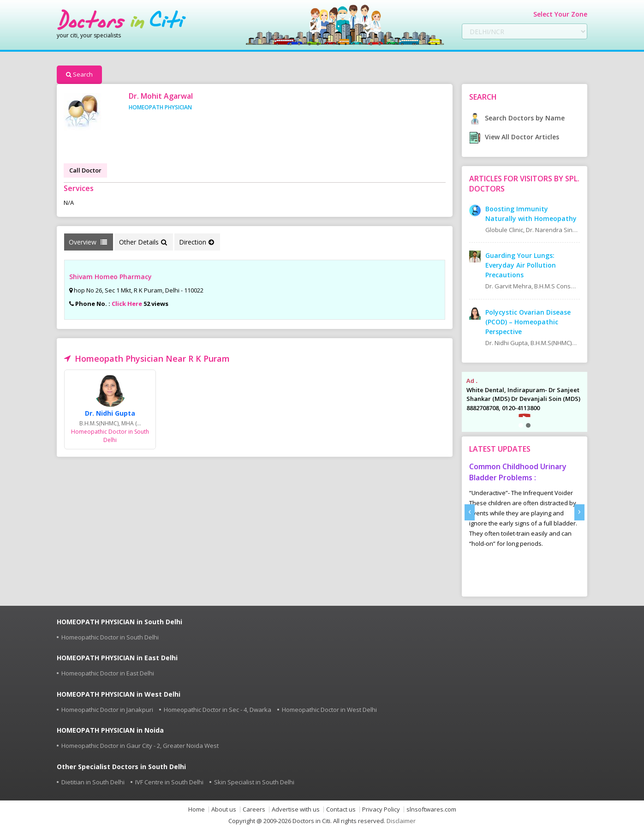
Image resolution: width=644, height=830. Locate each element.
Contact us (341, 809)
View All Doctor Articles (514, 137)
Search (79, 74)
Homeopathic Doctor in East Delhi (108, 673)
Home (197, 809)
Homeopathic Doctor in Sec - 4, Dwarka (218, 710)
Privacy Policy (381, 809)
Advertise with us (296, 809)
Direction (197, 242)
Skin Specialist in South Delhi (254, 782)
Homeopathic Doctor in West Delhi (329, 710)
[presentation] (470, 512)
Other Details (143, 242)
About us (224, 809)
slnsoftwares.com (431, 809)
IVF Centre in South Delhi (169, 782)
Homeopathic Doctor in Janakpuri (107, 710)
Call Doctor (85, 170)
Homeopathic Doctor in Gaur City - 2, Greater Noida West (140, 746)
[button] (521, 425)
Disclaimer (401, 821)
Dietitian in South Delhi (93, 782)
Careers (254, 809)
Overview (88, 242)
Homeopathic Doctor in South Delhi (110, 637)
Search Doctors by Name (517, 118)
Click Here (127, 304)
